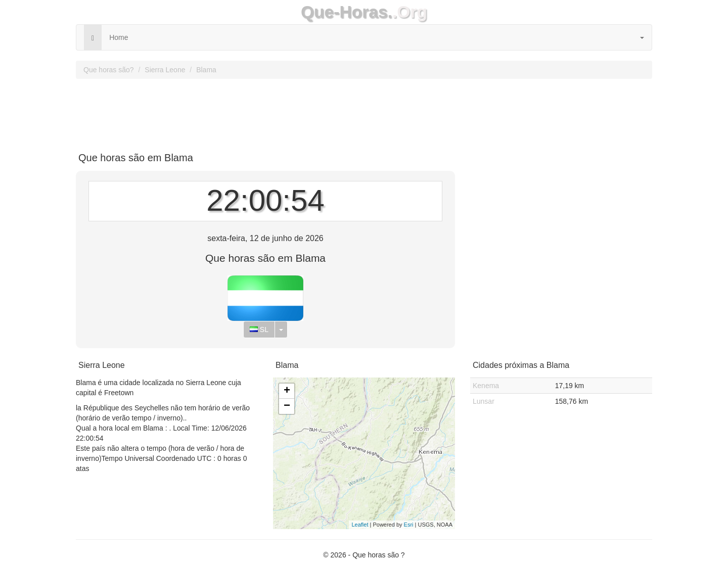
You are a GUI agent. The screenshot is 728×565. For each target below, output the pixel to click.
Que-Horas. (347, 12)
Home (119, 37)
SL (259, 329)
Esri (409, 525)
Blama (206, 70)
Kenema (486, 386)
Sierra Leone (165, 70)
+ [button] (287, 391)
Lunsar (484, 401)
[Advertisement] (364, 112)
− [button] (287, 406)
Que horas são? (109, 70)
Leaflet (360, 525)
